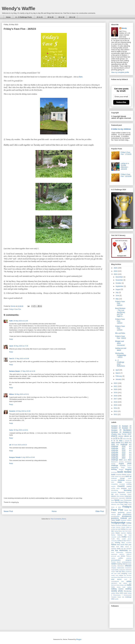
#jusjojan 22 (127, 426)
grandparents (127, 516)
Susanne (12, 411)
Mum (123, 543)
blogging (128, 469)
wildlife (113, 593)
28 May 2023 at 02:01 (22, 394)
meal (130, 535)
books (113, 474)
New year (128, 545)
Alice (130, 460)
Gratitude (124, 518)
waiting (129, 587)
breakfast (119, 475)
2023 (116, 274)
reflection (128, 566)
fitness (113, 502)
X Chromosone (116, 595)
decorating (128, 490)
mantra (129, 533)
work (126, 593)
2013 (116, 411)
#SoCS (114, 436)
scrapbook (128, 572)
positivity (129, 558)
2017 (116, 399)
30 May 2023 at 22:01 (21, 430)
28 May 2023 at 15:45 (23, 411)
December (119, 277)
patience (129, 554)
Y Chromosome (127, 595)
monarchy (114, 541)
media (119, 537)
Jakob (128, 527)
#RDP (129, 434)
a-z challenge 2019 (121, 451)
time (122, 577)
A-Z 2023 (125, 443)
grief (130, 518)
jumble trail (114, 529)
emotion (122, 496)
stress (121, 575)
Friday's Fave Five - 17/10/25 (126, 153)
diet (112, 494)
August (118, 289)
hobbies (129, 520)
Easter (130, 494)
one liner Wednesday (119, 550)
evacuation (122, 498)
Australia (123, 466)
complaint (122, 484)
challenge (114, 478)
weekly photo (117, 591)
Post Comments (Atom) (58, 519)
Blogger (121, 469)
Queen (119, 562)
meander (114, 537)
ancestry (121, 462)
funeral (113, 512)
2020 (116, 389)
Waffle (129, 585)
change (122, 478)
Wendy (124, 28)
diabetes (129, 492)
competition (114, 484)
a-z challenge (122, 444)
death (130, 488)
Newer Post (8, 511)
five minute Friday (122, 502)
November (119, 280)
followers (114, 504)
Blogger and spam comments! (120, 343)
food (118, 504)
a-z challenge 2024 (121, 459)
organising (128, 552)
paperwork (114, 554)
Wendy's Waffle (19, 8)
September (120, 286)
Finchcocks (128, 500)
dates (118, 488)
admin (125, 460)
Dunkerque (123, 494)
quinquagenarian (127, 562)
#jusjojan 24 (127, 428)
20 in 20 (51, 17)
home (113, 525)
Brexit (124, 475)
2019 (116, 393)
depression (121, 492)
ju (131, 527)
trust (126, 579)
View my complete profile (120, 72)
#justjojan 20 (116, 432)
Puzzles (113, 562)
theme (116, 577)
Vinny (118, 585)
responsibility (115, 570)
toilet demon (116, 579)
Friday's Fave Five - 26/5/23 (120, 303)
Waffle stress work (118, 587)
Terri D (11, 359)
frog (130, 510)
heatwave (124, 520)
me (125, 535)
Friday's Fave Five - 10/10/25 (126, 175)
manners (123, 533)
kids (119, 529)
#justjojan (127, 430)
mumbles (129, 543)
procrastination (116, 560)
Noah (119, 549)
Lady (130, 529)
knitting (123, 529)
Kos (127, 529)
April (117, 370)
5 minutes (126, 441)
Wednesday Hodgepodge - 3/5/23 (121, 355)
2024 (116, 271)
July (117, 292)
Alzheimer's (114, 462)
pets (118, 556)
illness (130, 525)
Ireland (123, 527)
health (118, 520)
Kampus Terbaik (15, 457)
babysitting (115, 468)
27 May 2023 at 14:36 (28, 371)
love (126, 531)
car (120, 476)
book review (124, 472)
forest (130, 504)
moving (117, 543)
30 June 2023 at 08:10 (19, 445)
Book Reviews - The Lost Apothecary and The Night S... (120, 312)
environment (115, 498)
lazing (116, 531)
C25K (113, 476)
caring (123, 476)
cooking (129, 484)
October (119, 283)
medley (124, 537)
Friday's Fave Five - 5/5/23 (121, 337)
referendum (121, 566)
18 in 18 (72, 17)
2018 (116, 396)
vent (130, 583)
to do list (129, 577)
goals (119, 514)
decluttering (115, 490)
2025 (116, 268)
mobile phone (127, 539)
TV (131, 579)
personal (114, 556)
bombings (114, 472)
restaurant (122, 570)
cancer (117, 476)
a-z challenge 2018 (121, 449)
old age (123, 549)
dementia (114, 492)
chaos (130, 478)
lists (124, 531)
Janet (11, 346)
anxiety (113, 464)
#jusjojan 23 (116, 428)
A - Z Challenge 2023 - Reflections (120, 363)
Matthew (120, 535)
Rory (123, 572)
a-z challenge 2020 (121, 453)
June (117, 296)
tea (125, 575)
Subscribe (121, 102)
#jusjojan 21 (116, 426)
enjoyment (128, 496)
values (125, 583)
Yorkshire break (116, 597)
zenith (117, 599)
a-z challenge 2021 (121, 455)
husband (124, 525)
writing (130, 593)
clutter (120, 482)
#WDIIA (121, 436)
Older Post (100, 511)
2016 (116, 402)
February (119, 376)
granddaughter (115, 516)
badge (123, 468)
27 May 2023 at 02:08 (22, 359)
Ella (118, 496)
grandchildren (127, 514)
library (120, 531)
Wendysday (128, 591)
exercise (129, 498)
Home (8, 17)
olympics (129, 549)
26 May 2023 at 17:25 (21, 346)
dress (117, 494)
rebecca (125, 564)
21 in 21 (40, 17)
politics (121, 558)
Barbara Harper (15, 371)
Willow (11, 394)
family (117, 500)
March (118, 373)
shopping (124, 573)
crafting (129, 486)
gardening (121, 512)
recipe (130, 564)
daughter (124, 488)
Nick (122, 547)
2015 (116, 405)
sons (117, 575)
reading (119, 564)
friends (126, 510)
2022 (116, 383)
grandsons (115, 518)
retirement (128, 570)
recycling (114, 566)
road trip (118, 572)
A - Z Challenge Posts (24, 17)
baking (129, 468)
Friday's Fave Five (15, 309)
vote (125, 585)
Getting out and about (121, 349)
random (114, 564)
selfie (119, 573)
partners (122, 554)
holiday (129, 523)
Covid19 (121, 486)
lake (113, 531)
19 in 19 (61, 17)
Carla (11, 430)
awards (129, 466)
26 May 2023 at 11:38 (21, 321)
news (113, 547)
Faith (11, 321)
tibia (119, 577)
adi (10, 445)
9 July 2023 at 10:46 (28, 457)
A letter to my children (121, 129)
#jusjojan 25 (116, 430)
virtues (122, 585)
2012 (116, 414)
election (114, 496)
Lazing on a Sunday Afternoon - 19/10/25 (125, 166)
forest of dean (116, 507)
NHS (118, 547)
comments (128, 482)
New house (121, 545)
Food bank (124, 504)
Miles (118, 539)
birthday (114, 469)
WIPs (122, 593)
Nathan (114, 544)
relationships (121, 568)
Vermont (114, 585)
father (122, 500)
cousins (113, 486)
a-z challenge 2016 (121, 445)
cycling (113, 488)
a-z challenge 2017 (121, 447)
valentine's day (116, 583)
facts (113, 500)
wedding (128, 589)
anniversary (128, 462)
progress (129, 560)
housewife (118, 525)
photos (123, 556)
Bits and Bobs (120, 333)
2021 (116, 386)
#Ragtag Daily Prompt (119, 434)
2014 (116, 408)
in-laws (113, 527)
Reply (11, 339)
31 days (119, 441)
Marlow (113, 535)
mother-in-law (122, 541)
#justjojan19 (127, 432)
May (117, 299)
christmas (121, 480)
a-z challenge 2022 (121, 457)
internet (118, 527)
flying (130, 502)
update (129, 581)
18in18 (126, 436)
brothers (129, 475)
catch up (128, 476)
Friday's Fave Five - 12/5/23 (120, 328)
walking (114, 589)
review (113, 572)
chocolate (114, 480)
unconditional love (117, 581)
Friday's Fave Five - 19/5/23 (120, 321)
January (119, 379)
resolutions (128, 568)
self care (114, 573)
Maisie (118, 533)
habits (113, 520)
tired (125, 577)
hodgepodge (118, 523)
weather (121, 589)
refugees (114, 568)
